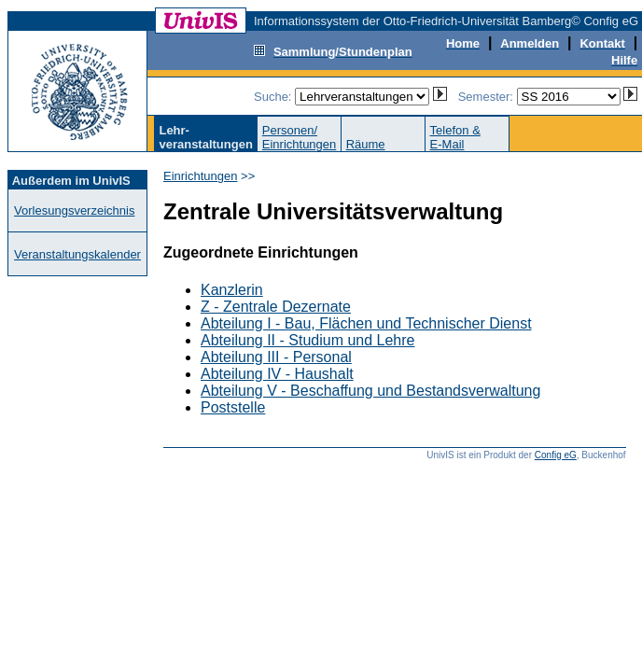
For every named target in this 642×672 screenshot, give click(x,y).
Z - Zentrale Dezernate (276, 307)
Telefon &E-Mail (455, 137)
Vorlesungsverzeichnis (74, 210)
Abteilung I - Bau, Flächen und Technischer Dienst (366, 323)
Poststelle (233, 407)
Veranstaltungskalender (77, 254)
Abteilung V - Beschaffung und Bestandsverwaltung (370, 391)
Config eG (556, 455)
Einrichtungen (201, 176)
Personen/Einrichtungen (300, 137)
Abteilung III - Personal (276, 357)
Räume (366, 144)
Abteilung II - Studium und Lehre (307, 340)
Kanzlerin (232, 290)
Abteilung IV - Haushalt (277, 374)
